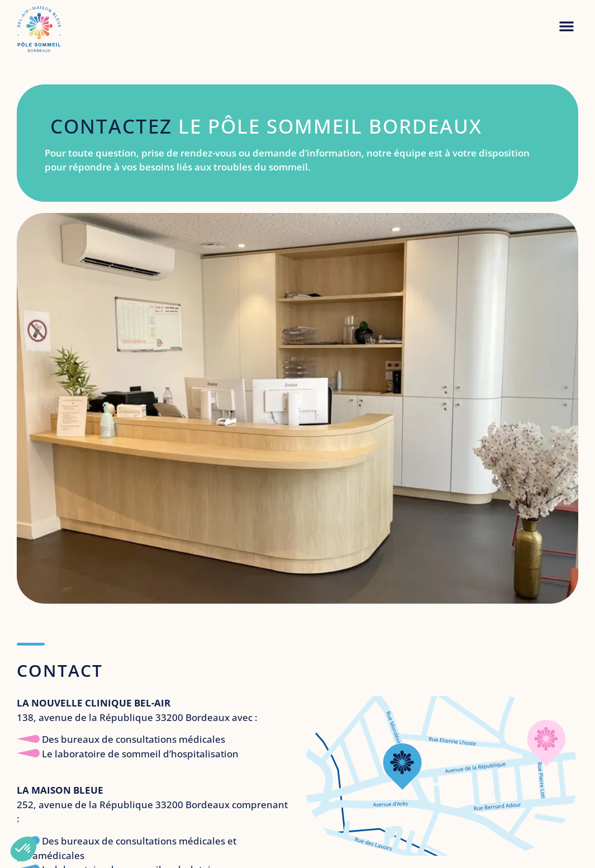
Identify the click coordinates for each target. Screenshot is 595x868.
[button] (567, 26)
